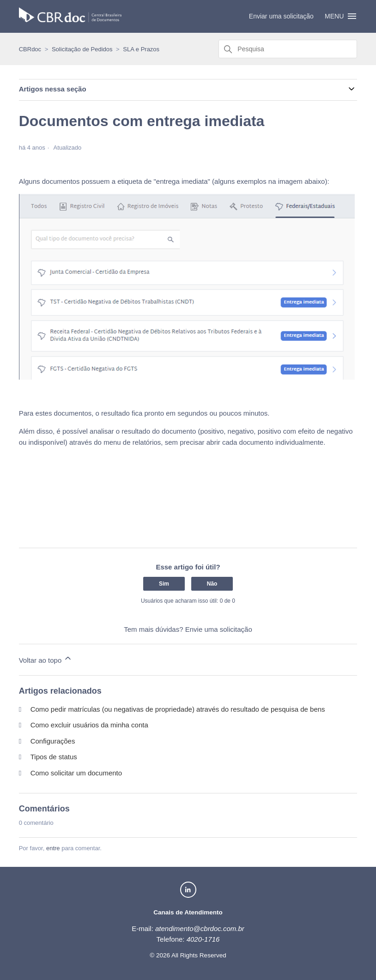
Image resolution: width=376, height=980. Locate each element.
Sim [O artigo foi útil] (164, 584)
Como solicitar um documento (76, 773)
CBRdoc (30, 49)
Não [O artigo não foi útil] (212, 584)
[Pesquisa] (288, 49)
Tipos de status (54, 757)
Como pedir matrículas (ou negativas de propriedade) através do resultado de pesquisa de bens (178, 709)
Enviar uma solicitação (281, 16)
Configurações (53, 741)
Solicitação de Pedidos (82, 49)
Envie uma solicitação (219, 629)
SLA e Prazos (141, 49)
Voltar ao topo (46, 659)
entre (53, 848)
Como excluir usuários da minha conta (89, 725)
